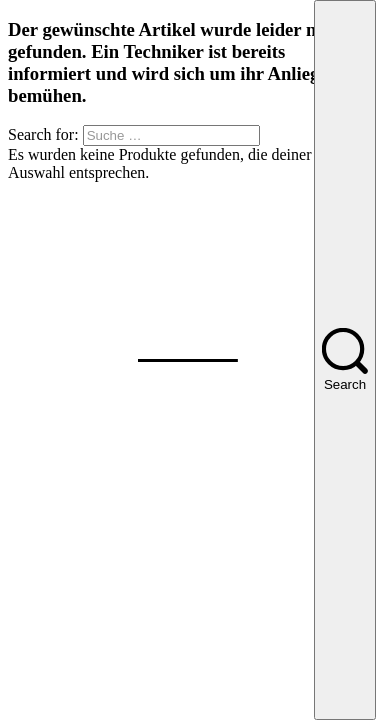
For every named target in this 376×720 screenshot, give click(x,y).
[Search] (345, 360)
